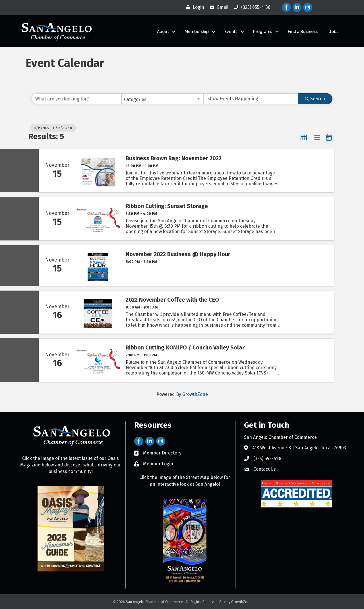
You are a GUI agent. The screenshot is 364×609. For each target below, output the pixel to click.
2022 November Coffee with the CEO (172, 300)
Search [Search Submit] (315, 99)
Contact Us (265, 469)
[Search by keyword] (76, 99)
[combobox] (163, 99)
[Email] (218, 7)
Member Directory (162, 453)
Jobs (334, 32)
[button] (304, 138)
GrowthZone (195, 394)
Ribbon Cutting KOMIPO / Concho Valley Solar (185, 347)
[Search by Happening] (251, 99)
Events (231, 32)
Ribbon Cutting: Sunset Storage (167, 206)
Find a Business (303, 32)
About (163, 32)
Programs (263, 32)
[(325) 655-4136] (251, 7)
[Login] (194, 7)
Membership (197, 32)
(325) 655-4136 (268, 459)
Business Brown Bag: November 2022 (174, 158)
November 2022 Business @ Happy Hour (178, 254)
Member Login (158, 464)
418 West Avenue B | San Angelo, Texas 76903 (299, 448)
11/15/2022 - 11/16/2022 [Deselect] (53, 128)
